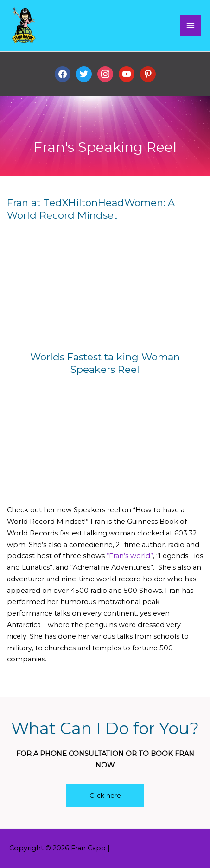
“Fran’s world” (130, 556)
